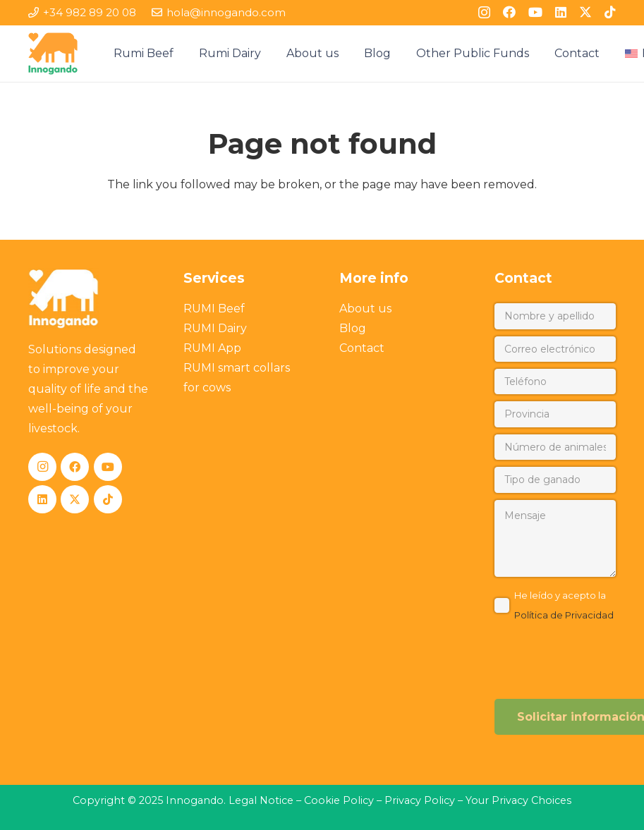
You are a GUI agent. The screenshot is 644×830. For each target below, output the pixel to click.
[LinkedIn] (561, 12)
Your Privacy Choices (518, 800)
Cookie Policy (339, 800)
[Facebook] (509, 12)
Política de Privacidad (564, 615)
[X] (585, 12)
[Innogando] (53, 54)
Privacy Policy (421, 800)
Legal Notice (261, 800)
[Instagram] (484, 13)
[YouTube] (535, 12)
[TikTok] (610, 12)
